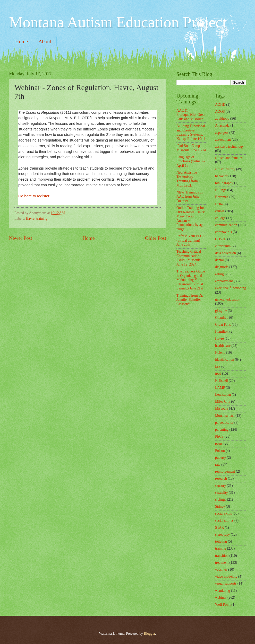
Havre (30, 219)
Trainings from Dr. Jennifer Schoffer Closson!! (190, 300)
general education (228, 299)
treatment (222, 563)
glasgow (221, 311)
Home (22, 41)
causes (220, 211)
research (221, 478)
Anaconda (222, 125)
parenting (222, 430)
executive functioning (231, 288)
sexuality (222, 493)
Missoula (222, 408)
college (220, 218)
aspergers (222, 133)
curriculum (223, 246)
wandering (223, 591)
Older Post (156, 238)
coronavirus (223, 232)
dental (219, 260)
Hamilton (222, 332)
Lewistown (223, 395)
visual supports (226, 583)
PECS (219, 436)
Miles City (223, 402)
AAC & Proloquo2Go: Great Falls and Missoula (191, 115)
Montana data (225, 416)
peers (219, 443)
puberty (220, 458)
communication (226, 225)
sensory (220, 486)
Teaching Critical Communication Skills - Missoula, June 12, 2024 (189, 258)
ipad (218, 373)
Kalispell (222, 381)
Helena (220, 353)
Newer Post (21, 238)
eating (219, 274)
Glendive (222, 318)
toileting (221, 541)
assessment (223, 140)
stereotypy (222, 535)
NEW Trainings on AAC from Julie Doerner (190, 197)
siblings (221, 500)
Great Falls (223, 325)
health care (223, 346)
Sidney (220, 506)
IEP (218, 367)
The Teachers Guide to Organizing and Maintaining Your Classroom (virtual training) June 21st (191, 280)
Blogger (149, 634)
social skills (223, 513)
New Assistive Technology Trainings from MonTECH (187, 179)
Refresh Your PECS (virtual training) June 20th (190, 240)
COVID (221, 239)
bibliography (224, 183)
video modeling (226, 576)
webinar (221, 598)
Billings (221, 190)
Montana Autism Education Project (118, 22)
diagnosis (222, 267)
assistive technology (229, 147)
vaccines (221, 570)
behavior (221, 176)
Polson (220, 451)
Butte (219, 204)
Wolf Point (223, 605)
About (45, 41)
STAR (219, 528)
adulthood (222, 118)
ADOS (220, 112)
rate (218, 465)
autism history (225, 169)
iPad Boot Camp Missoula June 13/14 (191, 148)
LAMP (220, 388)
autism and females (229, 158)
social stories (224, 521)
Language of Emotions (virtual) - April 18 (191, 161)
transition (222, 556)
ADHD (220, 105)
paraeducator (224, 423)
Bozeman (222, 197)
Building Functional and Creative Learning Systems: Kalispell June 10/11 (191, 132)
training (42, 219)
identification (225, 360)
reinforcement (225, 471)
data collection (226, 253)
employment (224, 281)
